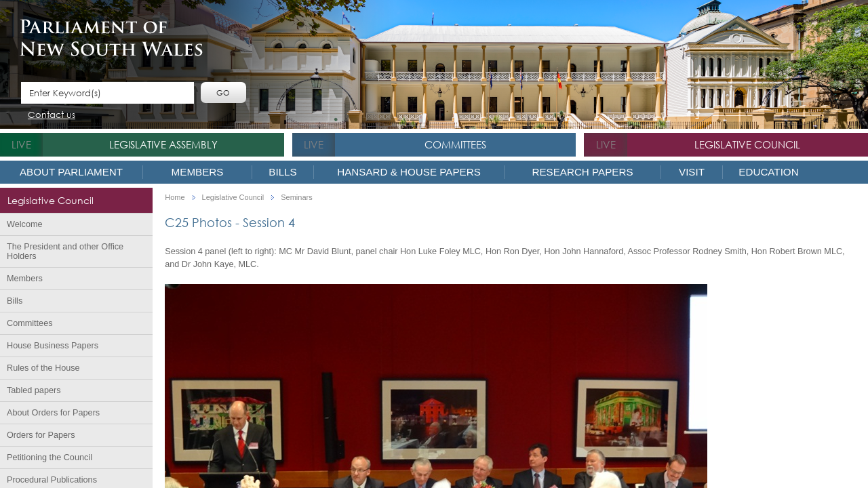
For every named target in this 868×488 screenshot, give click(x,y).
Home (175, 198)
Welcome (25, 224)
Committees (455, 144)
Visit (692, 172)
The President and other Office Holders (65, 251)
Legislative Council (747, 144)
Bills (282, 172)
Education (768, 172)
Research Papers (582, 172)
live (21, 144)
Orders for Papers (41, 435)
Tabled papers (34, 390)
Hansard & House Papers (409, 172)
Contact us (52, 116)
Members (198, 172)
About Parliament (71, 172)
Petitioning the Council (50, 457)
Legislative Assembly (163, 144)
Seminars (296, 198)
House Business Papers (53, 346)
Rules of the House (43, 368)
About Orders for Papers (53, 413)
